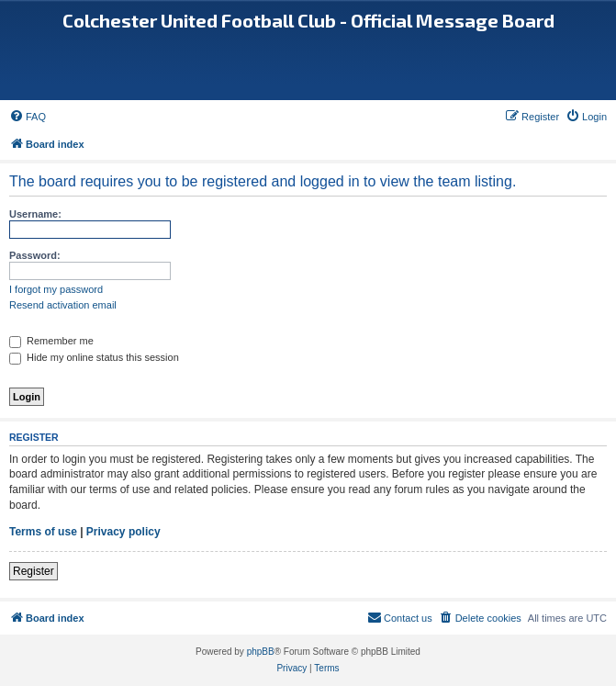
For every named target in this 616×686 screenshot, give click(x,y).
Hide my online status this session (94, 357)
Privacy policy (123, 532)
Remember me (51, 341)
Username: (35, 214)
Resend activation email (63, 305)
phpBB (261, 652)
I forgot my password (56, 289)
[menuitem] (28, 117)
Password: (35, 255)
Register (34, 571)
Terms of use (43, 532)
